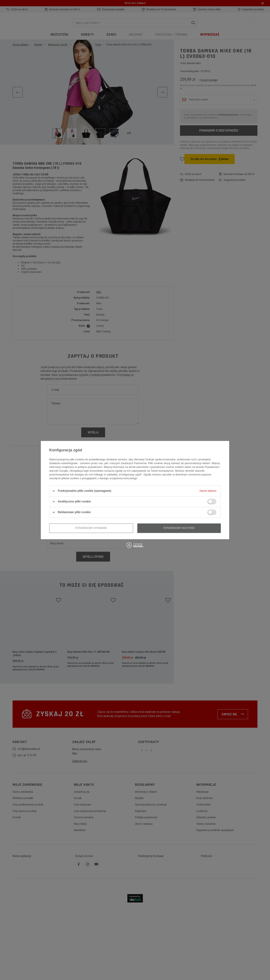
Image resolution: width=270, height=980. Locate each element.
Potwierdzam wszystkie (179, 528)
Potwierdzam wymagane (91, 528)
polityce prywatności (90, 467)
